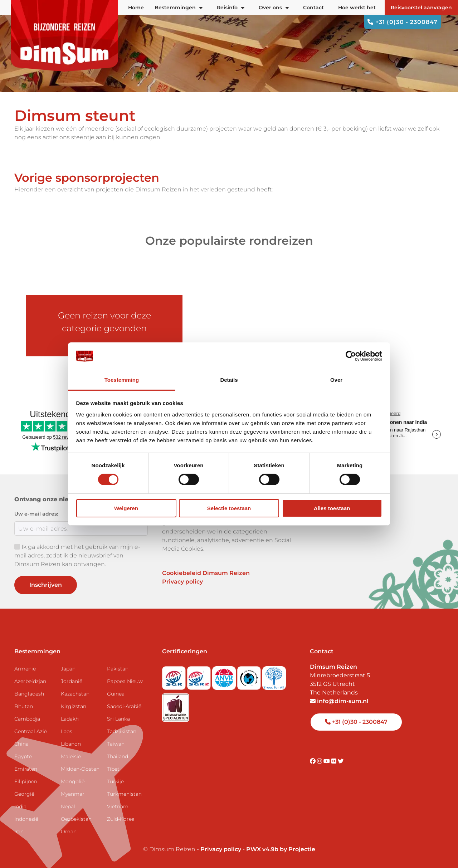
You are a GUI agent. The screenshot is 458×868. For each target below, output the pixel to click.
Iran (19, 832)
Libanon (71, 744)
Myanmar (73, 794)
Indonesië (26, 819)
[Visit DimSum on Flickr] (335, 761)
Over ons (274, 8)
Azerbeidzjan (30, 681)
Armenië (25, 669)
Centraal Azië (31, 731)
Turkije (115, 781)
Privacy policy (182, 582)
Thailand (118, 756)
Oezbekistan (76, 819)
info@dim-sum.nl (339, 701)
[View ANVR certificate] (225, 676)
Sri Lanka (118, 719)
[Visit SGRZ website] (200, 676)
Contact (313, 8)
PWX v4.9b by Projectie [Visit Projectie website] (281, 849)
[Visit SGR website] (175, 676)
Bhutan (24, 706)
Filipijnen (26, 781)
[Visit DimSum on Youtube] (327, 761)
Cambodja (27, 719)
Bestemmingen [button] (179, 8)
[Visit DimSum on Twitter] (341, 761)
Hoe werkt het (357, 8)
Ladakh (70, 719)
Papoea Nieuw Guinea (125, 687)
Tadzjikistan (122, 731)
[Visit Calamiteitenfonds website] (250, 676)
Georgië (24, 794)
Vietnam (118, 806)
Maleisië (71, 756)
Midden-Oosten (80, 769)
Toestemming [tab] (122, 380)
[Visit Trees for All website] (274, 676)
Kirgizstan (74, 706)
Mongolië (73, 781)
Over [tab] (336, 380)
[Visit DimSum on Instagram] (320, 761)
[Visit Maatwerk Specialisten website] (176, 705)
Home (136, 8)
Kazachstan (75, 694)
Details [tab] (229, 380)
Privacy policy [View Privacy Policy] (221, 849)
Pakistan (118, 669)
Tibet (113, 769)
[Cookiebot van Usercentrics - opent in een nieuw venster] (351, 356)
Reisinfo (231, 8)
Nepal (68, 806)
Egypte (23, 756)
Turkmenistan (124, 794)
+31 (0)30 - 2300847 (403, 22)
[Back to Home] (64, 36)
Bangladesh (29, 694)
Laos (67, 731)
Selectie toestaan (229, 508)
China (21, 744)
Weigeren (126, 508)
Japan (68, 669)
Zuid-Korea (121, 819)
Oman (69, 832)
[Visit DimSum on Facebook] (313, 761)
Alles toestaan (332, 508)
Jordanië (72, 681)
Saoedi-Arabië (124, 706)
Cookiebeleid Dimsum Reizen (206, 573)
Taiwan (116, 744)
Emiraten (26, 769)
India (20, 806)
